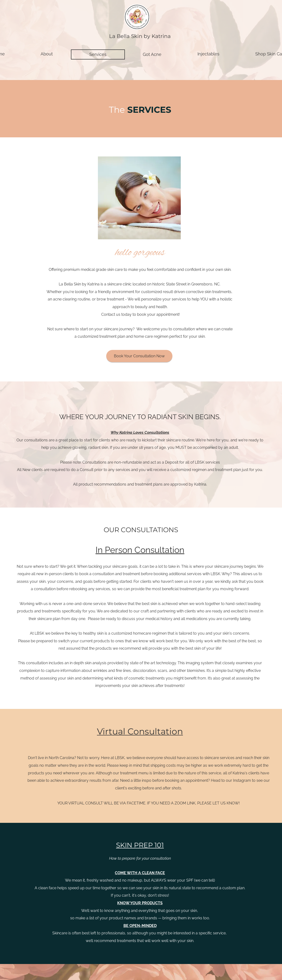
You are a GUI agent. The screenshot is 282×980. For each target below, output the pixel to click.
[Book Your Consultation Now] (139, 356)
